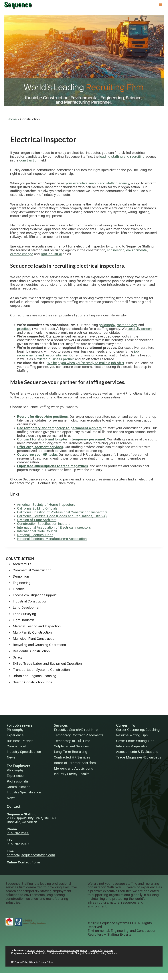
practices (24, 329)
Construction (20, 559)
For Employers (18, 766)
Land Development (27, 607)
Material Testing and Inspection (37, 626)
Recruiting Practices (109, 953)
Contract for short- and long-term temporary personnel (61, 439)
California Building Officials (37, 508)
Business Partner (20, 741)
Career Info (126, 725)
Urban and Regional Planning (34, 676)
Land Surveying (24, 614)
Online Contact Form (23, 862)
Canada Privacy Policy (44, 962)
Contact (14, 806)
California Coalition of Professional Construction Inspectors (62, 512)
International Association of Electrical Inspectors (54, 527)
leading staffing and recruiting (122, 156)
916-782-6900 (18, 833)
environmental (137, 250)
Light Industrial (24, 620)
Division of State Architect (37, 520)
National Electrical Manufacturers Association (52, 539)
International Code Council (37, 531)
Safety (18, 657)
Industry (41, 950)
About (31, 950)
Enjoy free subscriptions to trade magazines (53, 466)
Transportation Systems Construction (41, 670)
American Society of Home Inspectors (46, 505)
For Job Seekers (20, 725)
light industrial (51, 254)
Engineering (22, 583)
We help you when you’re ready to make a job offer (86, 363)
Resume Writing (71, 950)
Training (86, 950)
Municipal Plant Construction (34, 639)
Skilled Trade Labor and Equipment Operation (47, 663)
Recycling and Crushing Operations (39, 645)
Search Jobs (54, 950)
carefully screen (140, 329)
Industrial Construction (30, 601)
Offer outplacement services (40, 447)
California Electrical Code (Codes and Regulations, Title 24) (62, 516)
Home (12, 119)
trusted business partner (55, 359)
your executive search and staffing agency (97, 183)
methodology (127, 325)
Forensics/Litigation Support (35, 595)
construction (29, 160)
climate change (22, 254)
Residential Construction (31, 651)
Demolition (21, 576)
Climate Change (76, 953)
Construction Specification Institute (44, 524)
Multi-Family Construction (32, 632)
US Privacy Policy (21, 962)
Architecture (22, 564)
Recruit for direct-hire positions (42, 417)
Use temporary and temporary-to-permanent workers (59, 428)
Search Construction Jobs (33, 682)
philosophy (107, 325)
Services (61, 725)
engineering (116, 250)
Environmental (58, 953)
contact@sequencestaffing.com (31, 855)
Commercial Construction (32, 570)
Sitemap (111, 950)
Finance (19, 589)
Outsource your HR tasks (37, 455)
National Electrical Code (35, 535)
